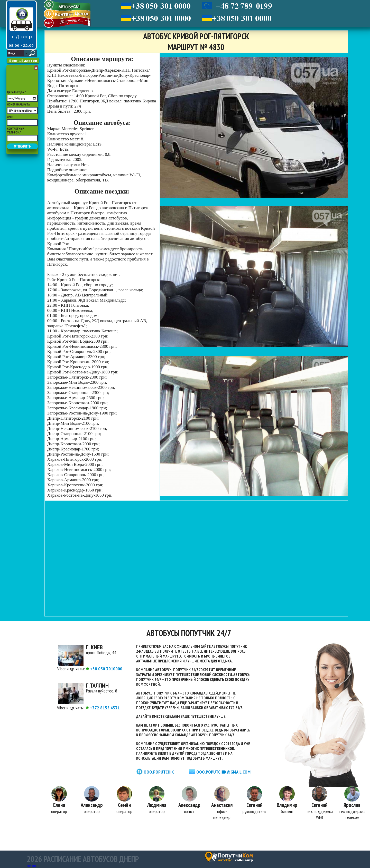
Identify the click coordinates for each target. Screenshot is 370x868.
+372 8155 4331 (103, 708)
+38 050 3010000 (104, 669)
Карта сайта (31, 866)
